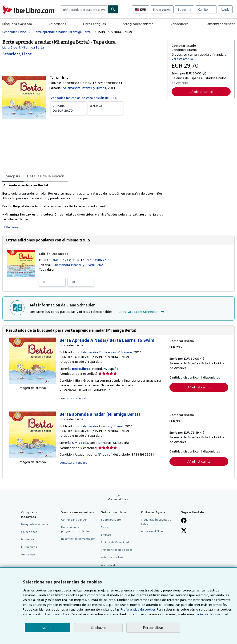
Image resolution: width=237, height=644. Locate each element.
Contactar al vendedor (74, 398)
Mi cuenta (28, 539)
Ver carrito (28, 554)
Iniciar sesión (162, 9)
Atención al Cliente (153, 531)
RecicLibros (81, 369)
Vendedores (179, 24)
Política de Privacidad (115, 542)
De (68, 108)
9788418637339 (99, 260)
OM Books (80, 442)
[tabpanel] (83, 206)
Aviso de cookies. (57, 614)
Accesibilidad (110, 565)
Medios (106, 527)
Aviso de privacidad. (214, 614)
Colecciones (57, 24)
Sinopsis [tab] (13, 176)
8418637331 (63, 260)
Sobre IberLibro (111, 520)
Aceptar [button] (48, 628)
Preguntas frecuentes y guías (156, 522)
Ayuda (225, 9)
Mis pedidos (29, 547)
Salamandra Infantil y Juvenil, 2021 (79, 265)
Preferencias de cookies (138, 609)
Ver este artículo (182, 59)
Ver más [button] (12, 227)
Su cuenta (184, 9)
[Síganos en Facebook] (184, 521)
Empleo (106, 535)
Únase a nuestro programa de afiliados (76, 529)
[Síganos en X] (184, 531)
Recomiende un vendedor (78, 539)
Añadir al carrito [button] (201, 92)
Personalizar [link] (153, 628)
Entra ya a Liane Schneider (142, 312)
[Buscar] (113, 9)
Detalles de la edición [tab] (46, 176)
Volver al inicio (118, 499)
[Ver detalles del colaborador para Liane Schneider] (17, 54)
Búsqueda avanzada (17, 24)
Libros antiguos (94, 24)
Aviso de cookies (112, 557)
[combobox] (84, 9)
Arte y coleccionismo (138, 24)
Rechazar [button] (98, 628)
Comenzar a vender (220, 24)
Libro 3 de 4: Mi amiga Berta (23, 47)
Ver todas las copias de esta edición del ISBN (84, 98)
